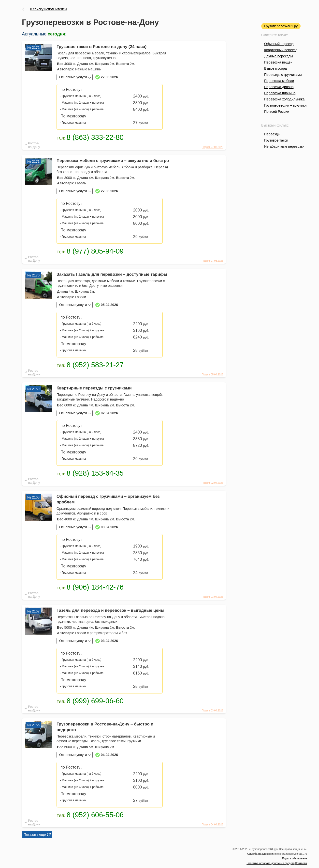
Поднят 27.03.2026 (212, 147)
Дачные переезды (278, 56)
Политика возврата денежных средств (270, 863)
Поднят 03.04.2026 (212, 597)
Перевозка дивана (279, 87)
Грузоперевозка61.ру (281, 26)
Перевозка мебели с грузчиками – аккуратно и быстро (113, 161)
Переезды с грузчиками (283, 75)
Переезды (272, 134)
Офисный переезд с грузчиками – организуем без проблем (108, 499)
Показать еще (35, 835)
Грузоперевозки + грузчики (285, 105)
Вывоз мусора (275, 68)
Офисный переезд (279, 44)
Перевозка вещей (278, 62)
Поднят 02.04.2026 (212, 483)
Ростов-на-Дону (34, 145)
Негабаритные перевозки (284, 146)
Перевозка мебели (279, 81)
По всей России (277, 112)
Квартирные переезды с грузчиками (94, 388)
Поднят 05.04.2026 (212, 375)
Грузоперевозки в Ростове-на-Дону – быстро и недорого (105, 727)
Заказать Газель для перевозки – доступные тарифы (112, 274)
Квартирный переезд (281, 50)
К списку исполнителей (48, 9)
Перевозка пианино (280, 93)
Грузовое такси (276, 140)
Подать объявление (295, 858)
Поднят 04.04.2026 (212, 825)
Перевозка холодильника (284, 99)
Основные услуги (73, 77)
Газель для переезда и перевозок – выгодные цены (110, 610)
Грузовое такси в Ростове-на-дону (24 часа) (101, 47)
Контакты (301, 863)
